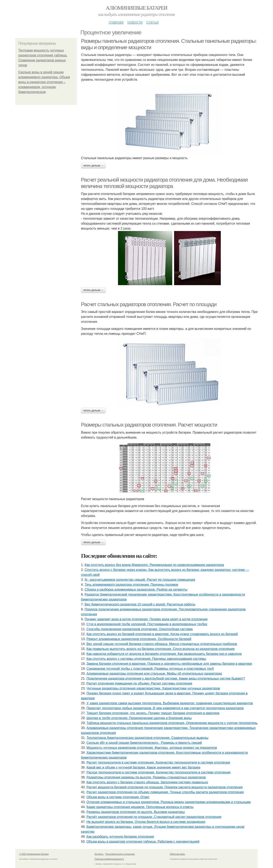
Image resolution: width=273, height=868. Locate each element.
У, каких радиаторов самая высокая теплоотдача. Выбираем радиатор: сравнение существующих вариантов (170, 703)
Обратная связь (177, 854)
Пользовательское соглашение (120, 854)
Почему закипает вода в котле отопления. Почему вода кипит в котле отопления (146, 619)
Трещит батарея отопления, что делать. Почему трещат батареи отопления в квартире (153, 713)
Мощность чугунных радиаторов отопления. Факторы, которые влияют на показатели (152, 748)
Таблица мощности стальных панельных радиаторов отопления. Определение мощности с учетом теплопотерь (172, 723)
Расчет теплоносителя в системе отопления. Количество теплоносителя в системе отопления (158, 762)
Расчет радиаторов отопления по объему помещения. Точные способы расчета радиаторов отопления (165, 792)
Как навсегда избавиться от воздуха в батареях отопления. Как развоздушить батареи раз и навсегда (164, 654)
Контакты (99, 854)
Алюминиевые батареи (137, 8)
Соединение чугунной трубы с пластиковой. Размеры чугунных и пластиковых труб (150, 669)
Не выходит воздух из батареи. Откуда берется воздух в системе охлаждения (146, 822)
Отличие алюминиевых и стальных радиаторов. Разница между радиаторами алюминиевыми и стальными (169, 802)
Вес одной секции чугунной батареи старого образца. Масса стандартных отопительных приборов (162, 644)
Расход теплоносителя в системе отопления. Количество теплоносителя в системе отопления (158, 772)
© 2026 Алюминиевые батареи (34, 854)
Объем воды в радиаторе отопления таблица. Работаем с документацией (143, 842)
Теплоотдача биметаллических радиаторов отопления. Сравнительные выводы (147, 738)
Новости (135, 22)
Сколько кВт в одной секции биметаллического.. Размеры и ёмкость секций (144, 743)
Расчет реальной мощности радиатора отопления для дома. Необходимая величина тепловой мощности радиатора (164, 183)
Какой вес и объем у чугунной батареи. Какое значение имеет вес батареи (143, 767)
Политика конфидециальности (109, 859)
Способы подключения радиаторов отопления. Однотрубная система (140, 629)
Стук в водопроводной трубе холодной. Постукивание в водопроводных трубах (147, 624)
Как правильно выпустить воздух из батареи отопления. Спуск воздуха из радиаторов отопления (161, 649)
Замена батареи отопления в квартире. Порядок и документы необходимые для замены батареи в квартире (169, 664)
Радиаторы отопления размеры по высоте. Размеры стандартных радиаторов (146, 777)
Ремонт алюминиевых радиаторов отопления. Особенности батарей (139, 639)
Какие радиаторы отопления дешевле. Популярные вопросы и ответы (140, 807)
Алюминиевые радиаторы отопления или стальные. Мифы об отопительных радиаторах (154, 674)
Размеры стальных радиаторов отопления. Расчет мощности (149, 425)
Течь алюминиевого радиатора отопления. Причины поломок (131, 585)
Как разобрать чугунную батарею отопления (120, 837)
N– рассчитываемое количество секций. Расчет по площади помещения (140, 580)
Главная (116, 22)
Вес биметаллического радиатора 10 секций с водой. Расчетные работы (140, 604)
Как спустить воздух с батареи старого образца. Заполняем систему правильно (147, 782)
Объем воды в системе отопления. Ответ (118, 797)
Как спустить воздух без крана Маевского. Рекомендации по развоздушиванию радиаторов (154, 565)
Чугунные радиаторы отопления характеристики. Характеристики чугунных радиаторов (153, 688)
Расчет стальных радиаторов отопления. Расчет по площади (149, 304)
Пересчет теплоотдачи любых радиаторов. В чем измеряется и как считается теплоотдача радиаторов (165, 708)
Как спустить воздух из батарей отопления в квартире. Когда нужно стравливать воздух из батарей (162, 634)
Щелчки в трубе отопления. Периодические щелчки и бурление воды (139, 718)
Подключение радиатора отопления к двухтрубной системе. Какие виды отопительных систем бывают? (166, 678)
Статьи (152, 22)
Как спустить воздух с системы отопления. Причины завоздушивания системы (146, 659)
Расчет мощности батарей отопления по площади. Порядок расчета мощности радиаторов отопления (165, 787)
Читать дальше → (93, 166)
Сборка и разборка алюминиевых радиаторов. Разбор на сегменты (136, 590)
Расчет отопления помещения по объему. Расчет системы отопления (139, 683)
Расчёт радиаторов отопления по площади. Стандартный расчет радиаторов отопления (154, 817)
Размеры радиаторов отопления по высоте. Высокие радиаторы (136, 812)
